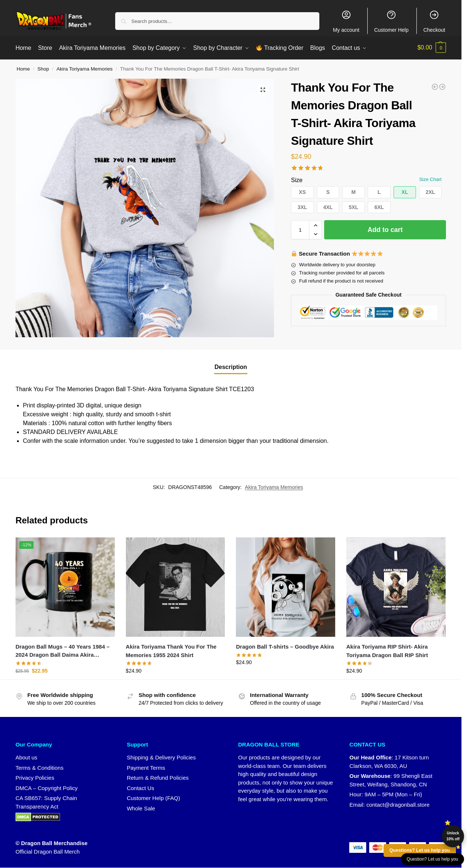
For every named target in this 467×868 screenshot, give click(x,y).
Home (23, 68)
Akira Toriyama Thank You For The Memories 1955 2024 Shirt (171, 650)
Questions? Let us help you (420, 850)
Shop (43, 68)
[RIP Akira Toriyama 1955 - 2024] (442, 86)
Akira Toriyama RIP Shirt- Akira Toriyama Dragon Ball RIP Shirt (387, 650)
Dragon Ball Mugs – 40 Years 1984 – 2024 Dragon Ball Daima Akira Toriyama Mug (63, 651)
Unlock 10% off (453, 836)
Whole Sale (141, 807)
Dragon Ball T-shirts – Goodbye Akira (285, 646)
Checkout (434, 21)
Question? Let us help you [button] (432, 859)
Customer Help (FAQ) (153, 797)
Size (297, 179)
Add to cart (385, 229)
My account (346, 21)
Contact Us (140, 787)
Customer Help (391, 21)
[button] (432, 48)
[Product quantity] (300, 229)
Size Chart (430, 179)
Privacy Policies (35, 777)
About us (26, 757)
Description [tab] (231, 366)
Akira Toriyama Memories (85, 68)
